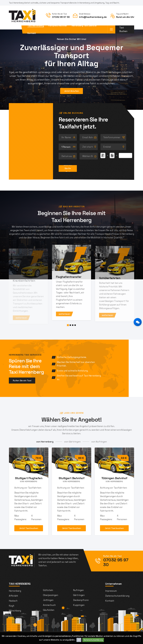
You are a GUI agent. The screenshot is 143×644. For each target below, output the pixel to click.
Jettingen (48, 600)
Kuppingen (79, 605)
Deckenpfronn (81, 600)
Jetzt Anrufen (71, 93)
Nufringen (78, 590)
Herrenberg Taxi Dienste (84, 26)
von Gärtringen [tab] (72, 442)
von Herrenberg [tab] (45, 442)
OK (79, 640)
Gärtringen (79, 595)
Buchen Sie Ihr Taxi (68, 168)
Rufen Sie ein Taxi (22, 381)
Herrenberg (15, 591)
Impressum (111, 591)
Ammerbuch (49, 605)
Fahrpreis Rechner (58, 26)
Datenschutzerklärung (93, 640)
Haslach (13, 601)
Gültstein (48, 590)
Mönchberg (15, 611)
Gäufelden (49, 610)
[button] (68, 325)
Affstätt (13, 596)
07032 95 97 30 (61, 17)
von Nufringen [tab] (99, 442)
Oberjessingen (50, 595)
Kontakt (32, 33)
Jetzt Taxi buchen (29, 528)
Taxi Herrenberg (36, 26)
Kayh (12, 606)
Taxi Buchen (123, 29)
